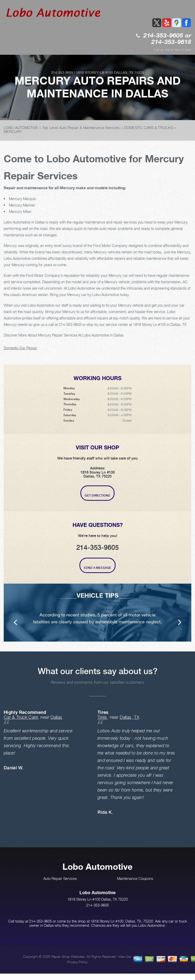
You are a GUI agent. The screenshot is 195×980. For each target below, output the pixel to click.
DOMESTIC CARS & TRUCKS (149, 128)
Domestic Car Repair (20, 348)
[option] (97, 613)
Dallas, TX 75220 (129, 73)
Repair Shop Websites (68, 956)
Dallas (56, 717)
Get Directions (97, 496)
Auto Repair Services (60, 878)
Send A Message (97, 568)
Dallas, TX (129, 717)
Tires (102, 717)
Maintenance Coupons (135, 878)
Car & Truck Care (21, 717)
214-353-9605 (163, 36)
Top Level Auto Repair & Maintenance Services (81, 128)
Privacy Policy (77, 962)
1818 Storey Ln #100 (95, 73)
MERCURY (13, 131)
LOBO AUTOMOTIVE (21, 128)
